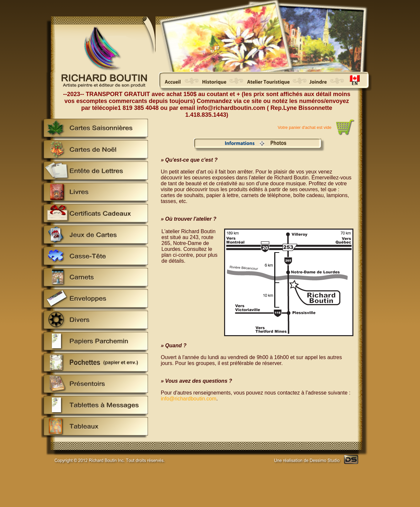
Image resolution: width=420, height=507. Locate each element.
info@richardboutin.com (189, 399)
